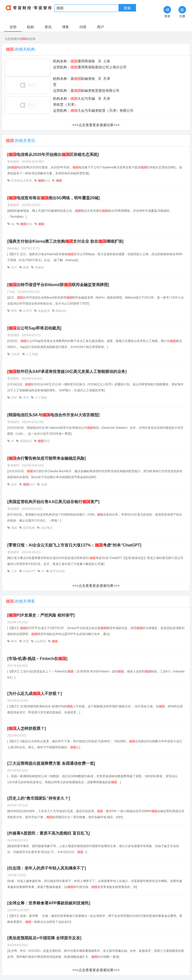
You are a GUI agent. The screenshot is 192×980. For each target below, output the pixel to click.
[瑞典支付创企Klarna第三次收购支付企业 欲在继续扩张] (65, 241)
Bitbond (60, 311)
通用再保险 (83, 61)
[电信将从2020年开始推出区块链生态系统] (53, 155)
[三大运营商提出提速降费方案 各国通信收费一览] (51, 763)
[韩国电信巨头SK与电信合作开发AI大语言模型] (53, 415)
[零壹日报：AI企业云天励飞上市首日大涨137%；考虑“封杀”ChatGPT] (74, 545)
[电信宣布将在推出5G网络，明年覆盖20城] (53, 198)
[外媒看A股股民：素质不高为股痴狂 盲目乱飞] (49, 833)
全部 (13, 27)
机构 (30, 27)
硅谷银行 (46, 528)
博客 (65, 27)
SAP (14, 398)
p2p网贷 (40, 641)
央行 (29, 484)
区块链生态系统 (22, 181)
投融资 (39, 267)
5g (13, 224)
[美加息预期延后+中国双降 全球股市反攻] (44, 938)
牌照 (14, 311)
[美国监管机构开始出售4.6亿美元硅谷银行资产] (53, 502)
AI (12, 441)
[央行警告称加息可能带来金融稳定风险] (47, 458)
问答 (83, 27)
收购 (26, 267)
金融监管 (44, 311)
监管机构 (29, 528)
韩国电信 (26, 441)
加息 (14, 484)
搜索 (127, 8)
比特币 (28, 311)
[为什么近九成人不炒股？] (35, 694)
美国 (14, 528)
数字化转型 (57, 571)
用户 (100, 27)
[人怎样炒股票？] (27, 728)
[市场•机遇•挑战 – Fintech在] (37, 659)
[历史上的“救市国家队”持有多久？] (39, 798)
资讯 (48, 27)
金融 (43, 484)
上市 (14, 571)
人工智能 (32, 354)
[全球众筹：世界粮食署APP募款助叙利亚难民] (49, 903)
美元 (26, 398)
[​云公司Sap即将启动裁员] (34, 328)
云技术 (16, 354)
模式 (14, 641)
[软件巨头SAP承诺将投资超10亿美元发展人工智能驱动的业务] (67, 372)
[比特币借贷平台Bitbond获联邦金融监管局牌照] (58, 285)
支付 (14, 267)
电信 (44, 181)
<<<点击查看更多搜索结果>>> (96, 125)
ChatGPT (29, 571)
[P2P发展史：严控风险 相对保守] (41, 615)
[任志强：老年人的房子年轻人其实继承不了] (47, 868)
